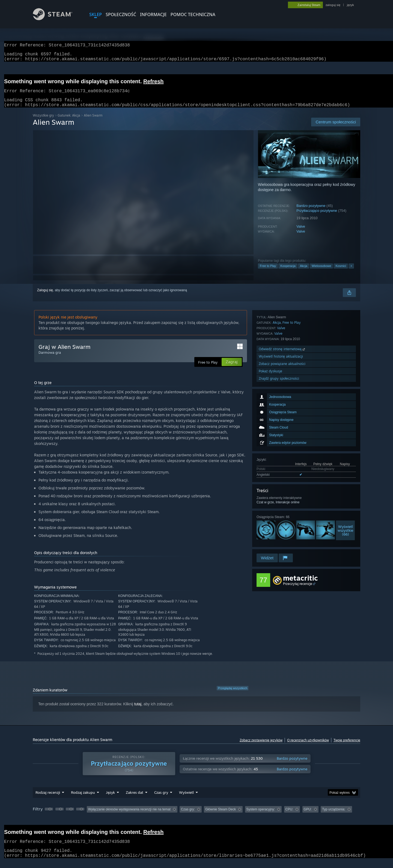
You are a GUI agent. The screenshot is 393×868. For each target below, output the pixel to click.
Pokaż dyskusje (270, 538)
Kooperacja (288, 272)
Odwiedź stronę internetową (282, 516)
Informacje (153, 14)
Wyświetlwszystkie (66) (345, 458)
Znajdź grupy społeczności (279, 545)
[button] (49, 816)
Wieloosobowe (321, 272)
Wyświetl (186, 799)
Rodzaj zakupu (83, 799)
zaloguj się (333, 5)
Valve (301, 233)
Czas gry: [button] (188, 816)
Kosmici (341, 272)
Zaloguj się (45, 297)
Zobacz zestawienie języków (261, 747)
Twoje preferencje (347, 747)
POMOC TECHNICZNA (193, 14)
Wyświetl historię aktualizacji (281, 523)
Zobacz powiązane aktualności (282, 530)
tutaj (138, 711)
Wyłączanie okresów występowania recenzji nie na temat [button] (129, 816)
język (350, 5)
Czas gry (161, 799)
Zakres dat (135, 799)
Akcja (304, 272)
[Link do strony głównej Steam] (57, 19)
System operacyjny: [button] (261, 816)
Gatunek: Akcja (69, 122)
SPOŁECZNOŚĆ (121, 14)
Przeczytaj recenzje (298, 590)
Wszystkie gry (43, 122)
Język (110, 799)
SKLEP (96, 14)
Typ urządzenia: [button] (334, 816)
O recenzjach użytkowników (308, 747)
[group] (196, 816)
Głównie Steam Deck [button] (221, 816)
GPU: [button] (308, 816)
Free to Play (268, 272)
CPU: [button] (289, 816)
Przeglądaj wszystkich (233, 695)
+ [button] (351, 272)
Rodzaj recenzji (48, 799)
